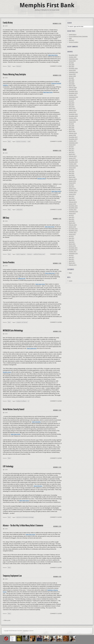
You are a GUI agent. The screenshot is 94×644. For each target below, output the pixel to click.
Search (70, 23)
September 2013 (73, 212)
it (28, 401)
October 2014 (73, 192)
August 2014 (72, 194)
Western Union (41, 179)
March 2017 (72, 154)
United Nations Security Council (14, 409)
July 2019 (71, 101)
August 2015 (72, 183)
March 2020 (72, 86)
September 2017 (73, 143)
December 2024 (73, 68)
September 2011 (73, 253)
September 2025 (73, 59)
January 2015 (72, 189)
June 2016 (71, 171)
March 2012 (72, 244)
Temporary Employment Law (12, 576)
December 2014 (73, 191)
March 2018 (72, 131)
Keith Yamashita (36, 422)
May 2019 (71, 105)
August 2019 (72, 99)
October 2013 (73, 210)
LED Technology (8, 466)
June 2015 (71, 187)
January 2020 (72, 89)
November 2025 (73, 55)
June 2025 (71, 65)
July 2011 (71, 255)
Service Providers (9, 262)
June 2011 (71, 257)
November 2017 (73, 139)
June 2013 (71, 217)
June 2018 (71, 126)
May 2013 (71, 219)
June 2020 (71, 80)
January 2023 (72, 76)
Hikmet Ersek (22, 278)
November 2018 (73, 116)
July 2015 (71, 185)
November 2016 (73, 162)
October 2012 (73, 232)
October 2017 (73, 141)
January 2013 (72, 227)
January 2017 (72, 158)
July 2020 (71, 78)
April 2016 (72, 175)
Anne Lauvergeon (50, 273)
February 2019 (73, 110)
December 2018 (73, 114)
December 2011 (73, 248)
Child (5, 150)
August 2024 (72, 70)
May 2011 (71, 259)
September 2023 (73, 72)
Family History (8, 23)
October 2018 (73, 118)
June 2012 (71, 238)
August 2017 (72, 145)
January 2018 (72, 135)
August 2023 (72, 74)
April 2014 (72, 198)
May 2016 (71, 173)
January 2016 (72, 181)
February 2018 (73, 133)
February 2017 (73, 156)
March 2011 (72, 263)
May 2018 (71, 128)
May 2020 (71, 82)
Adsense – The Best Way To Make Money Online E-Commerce (23, 525)
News (9, 66)
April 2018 (72, 129)
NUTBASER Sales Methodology (13, 331)
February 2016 (73, 179)
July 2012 (71, 236)
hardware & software (21, 401)
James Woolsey (38, 486)
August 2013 (72, 213)
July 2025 (71, 63)
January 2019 (72, 112)
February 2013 (73, 225)
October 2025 (73, 57)
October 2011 (73, 252)
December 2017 (73, 137)
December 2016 (73, 160)
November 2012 (73, 231)
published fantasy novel (39, 254)
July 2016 (71, 170)
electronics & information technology (25, 517)
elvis (6, 26)
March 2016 (72, 177)
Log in (70, 281)
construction (19, 210)
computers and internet (22, 322)
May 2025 (71, 67)
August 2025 (72, 61)
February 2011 (73, 265)
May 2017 (71, 150)
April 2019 (72, 107)
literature (19, 66)
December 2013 (73, 206)
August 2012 (72, 234)
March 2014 (72, 200)
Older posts (7, 620)
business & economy (21, 141)
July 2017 (71, 147)
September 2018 (73, 120)
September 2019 (73, 97)
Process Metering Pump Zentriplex (14, 74)
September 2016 (73, 166)
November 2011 (73, 250)
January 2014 (72, 204)
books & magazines (21, 254)
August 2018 (72, 122)
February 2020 (73, 88)
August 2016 (72, 168)
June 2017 (71, 149)
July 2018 (71, 124)
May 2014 (71, 196)
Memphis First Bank (47, 5)
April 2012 (72, 242)
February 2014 (73, 202)
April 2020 (72, 84)
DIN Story (6, 218)
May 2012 (71, 240)
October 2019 (73, 95)
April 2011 (72, 261)
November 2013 (73, 208)
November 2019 (73, 93)
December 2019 (73, 91)
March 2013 (72, 223)
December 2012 (73, 229)
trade (29, 141)
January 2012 (72, 246)
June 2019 (71, 103)
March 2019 (72, 108)
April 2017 (72, 152)
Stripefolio (26, 631)
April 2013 (72, 221)
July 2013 (71, 215)
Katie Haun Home (53, 55)
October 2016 (73, 164)
